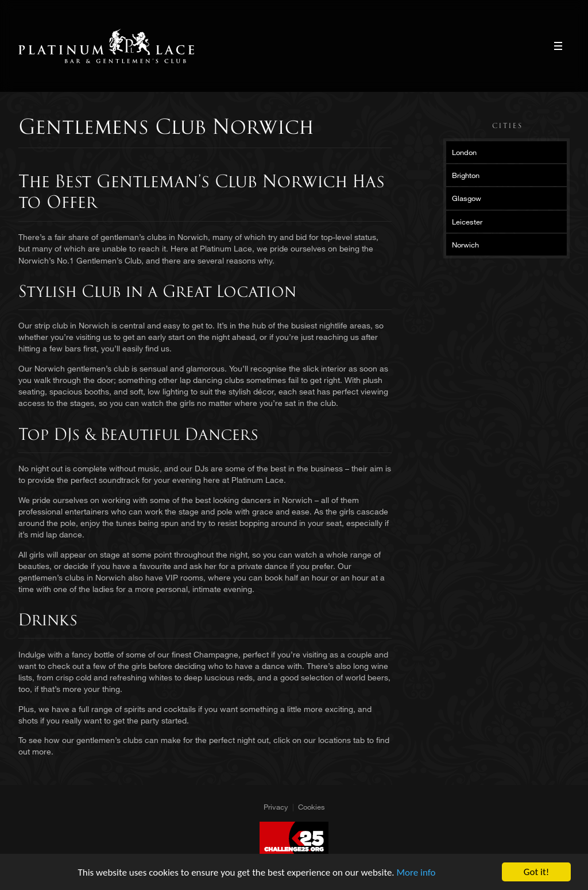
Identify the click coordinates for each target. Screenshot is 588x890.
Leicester (467, 222)
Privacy (276, 807)
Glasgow (467, 198)
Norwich (465, 245)
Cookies (312, 807)
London (464, 152)
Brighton (466, 175)
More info (416, 872)
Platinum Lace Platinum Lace (107, 46)
